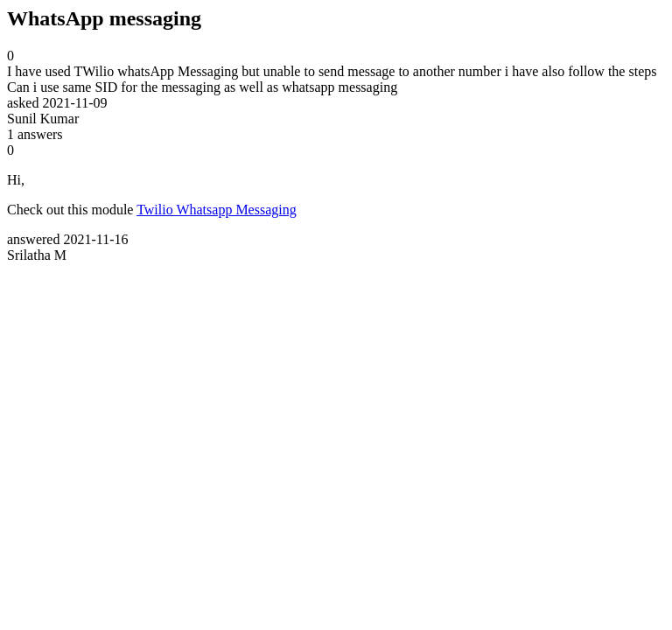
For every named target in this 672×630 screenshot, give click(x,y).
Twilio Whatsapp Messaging (217, 210)
